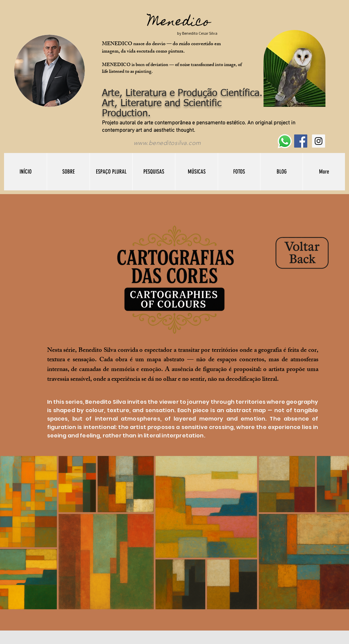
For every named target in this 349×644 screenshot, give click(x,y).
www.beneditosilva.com (167, 143)
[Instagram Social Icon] (319, 141)
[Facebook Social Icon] (301, 141)
